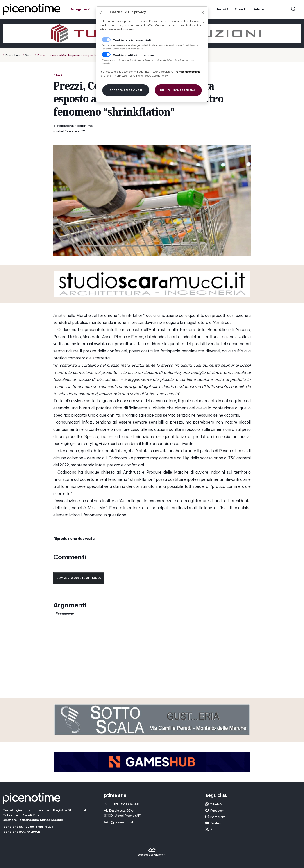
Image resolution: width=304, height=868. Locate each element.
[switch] (106, 55)
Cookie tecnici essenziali (132, 40)
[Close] (203, 12)
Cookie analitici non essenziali (136, 55)
